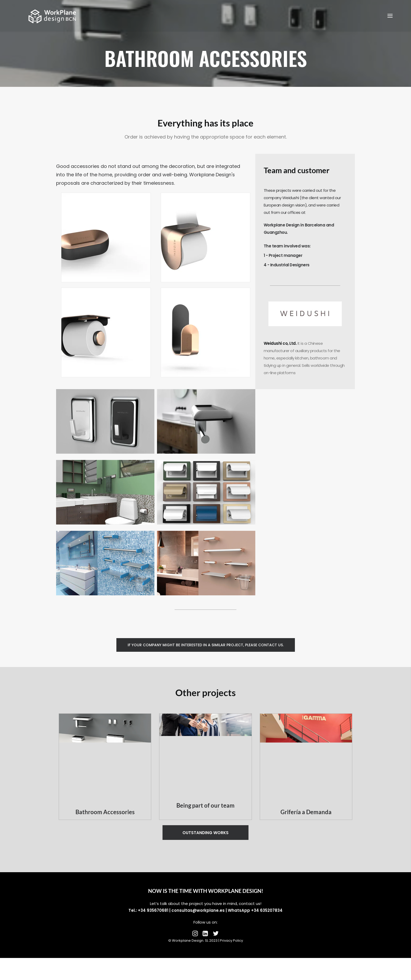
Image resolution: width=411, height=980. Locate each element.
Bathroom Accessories (105, 812)
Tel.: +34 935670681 (148, 910)
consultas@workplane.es (198, 910)
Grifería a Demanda (306, 812)
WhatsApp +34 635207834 (255, 910)
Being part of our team (206, 805)
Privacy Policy (231, 941)
